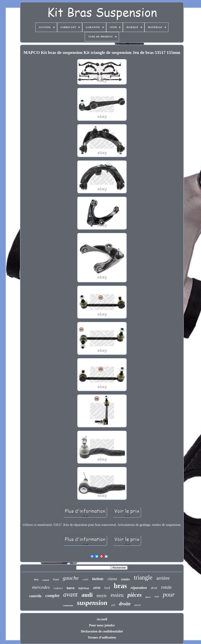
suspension (92, 603)
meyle (102, 596)
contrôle (35, 596)
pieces (148, 597)
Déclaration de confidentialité (102, 631)
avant (70, 594)
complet (52, 595)
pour (169, 594)
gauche (71, 578)
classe (112, 579)
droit (154, 588)
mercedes (41, 587)
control (46, 580)
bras (120, 586)
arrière (163, 578)
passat (138, 605)
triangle (143, 577)
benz (36, 580)
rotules (125, 579)
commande (68, 605)
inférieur (84, 588)
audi (87, 595)
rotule (166, 587)
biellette (98, 579)
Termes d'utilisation (102, 637)
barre (71, 588)
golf (113, 605)
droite (125, 604)
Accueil (102, 619)
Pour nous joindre (102, 625)
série (97, 588)
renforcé (58, 588)
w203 (85, 579)
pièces (134, 595)
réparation (139, 588)
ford (107, 588)
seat (157, 596)
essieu (117, 595)
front (56, 579)
